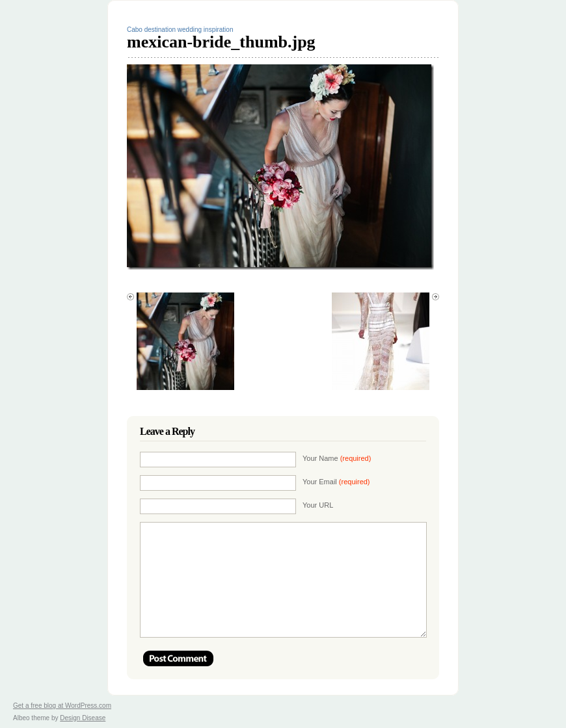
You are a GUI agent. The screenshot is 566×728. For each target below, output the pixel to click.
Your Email (336, 482)
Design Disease (83, 718)
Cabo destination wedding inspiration (180, 30)
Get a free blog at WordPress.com (62, 706)
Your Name (337, 458)
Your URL (318, 505)
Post (178, 658)
